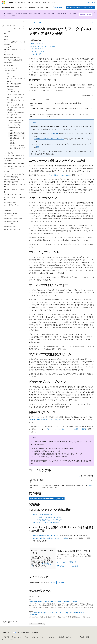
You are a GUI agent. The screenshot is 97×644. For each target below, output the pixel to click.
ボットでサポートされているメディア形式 (47, 517)
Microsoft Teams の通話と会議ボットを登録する (47, 499)
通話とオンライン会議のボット (43, 514)
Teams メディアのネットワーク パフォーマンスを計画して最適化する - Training (53, 602)
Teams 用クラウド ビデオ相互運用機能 (46, 522)
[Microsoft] (4, 3)
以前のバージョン (17, 637)
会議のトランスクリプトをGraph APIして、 (49, 139)
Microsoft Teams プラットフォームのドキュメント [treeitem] (14, 30)
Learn (31, 23)
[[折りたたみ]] (23, 21)
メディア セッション (37, 49)
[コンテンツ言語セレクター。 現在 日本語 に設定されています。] (6, 633)
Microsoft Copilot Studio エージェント (45, 536)
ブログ (26, 637)
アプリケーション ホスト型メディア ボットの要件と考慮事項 (65, 429)
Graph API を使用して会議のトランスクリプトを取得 (50, 538)
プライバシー (41, 637)
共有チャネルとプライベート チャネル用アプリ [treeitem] (15, 114)
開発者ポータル (59, 8)
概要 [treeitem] (5, 34)
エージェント (54, 133)
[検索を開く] (85, 3)
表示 (91, 485)
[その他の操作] (92, 23)
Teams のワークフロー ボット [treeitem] (16, 97)
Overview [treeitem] (8, 210)
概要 (37, 147)
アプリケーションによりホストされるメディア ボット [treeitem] (17, 148)
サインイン (91, 2)
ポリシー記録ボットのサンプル (58, 175)
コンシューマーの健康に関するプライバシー (62, 637)
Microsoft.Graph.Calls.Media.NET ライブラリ (44, 420)
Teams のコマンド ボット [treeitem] (14, 92)
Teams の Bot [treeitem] (11, 76)
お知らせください (85, 14)
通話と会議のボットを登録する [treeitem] (17, 139)
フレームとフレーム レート (39, 51)
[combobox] (13, 25)
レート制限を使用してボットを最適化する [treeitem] (15, 109)
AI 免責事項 (6, 637)
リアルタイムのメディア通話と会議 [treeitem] (17, 134)
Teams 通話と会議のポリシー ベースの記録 (47, 520)
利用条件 (81, 637)
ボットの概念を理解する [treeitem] (14, 84)
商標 (88, 637)
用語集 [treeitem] (6, 39)
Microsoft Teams (39, 23)
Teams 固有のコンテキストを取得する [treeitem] (15, 101)
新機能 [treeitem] (6, 36)
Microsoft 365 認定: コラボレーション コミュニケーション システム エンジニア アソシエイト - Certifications (57, 614)
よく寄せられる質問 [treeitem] (10, 202)
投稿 (33, 637)
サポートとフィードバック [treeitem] (12, 205)
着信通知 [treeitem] (13, 143)
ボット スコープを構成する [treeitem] (15, 105)
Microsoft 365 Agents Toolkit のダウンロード (80, 8)
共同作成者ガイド (42, 565)
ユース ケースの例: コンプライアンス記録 (43, 46)
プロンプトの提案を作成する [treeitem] (15, 95)
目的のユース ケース (37, 44)
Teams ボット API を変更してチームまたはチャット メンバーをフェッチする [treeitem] (16, 123)
